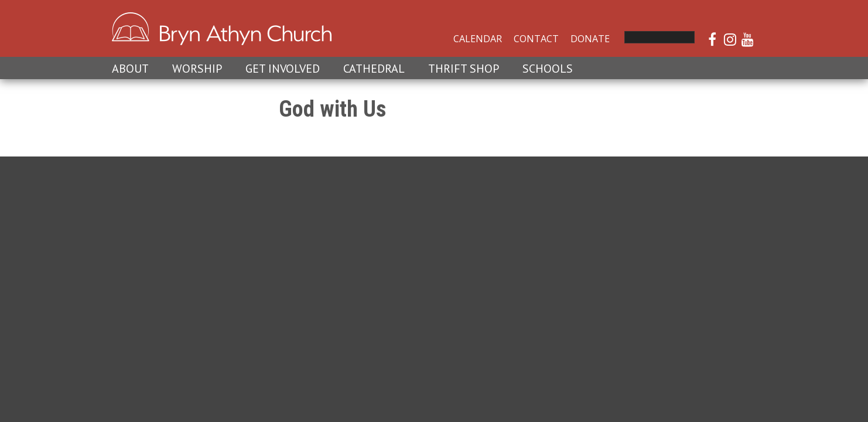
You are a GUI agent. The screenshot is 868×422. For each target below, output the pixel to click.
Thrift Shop (464, 69)
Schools (548, 69)
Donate (590, 39)
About (130, 69)
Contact (536, 39)
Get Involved (283, 69)
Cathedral (374, 69)
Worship (197, 69)
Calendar (478, 39)
